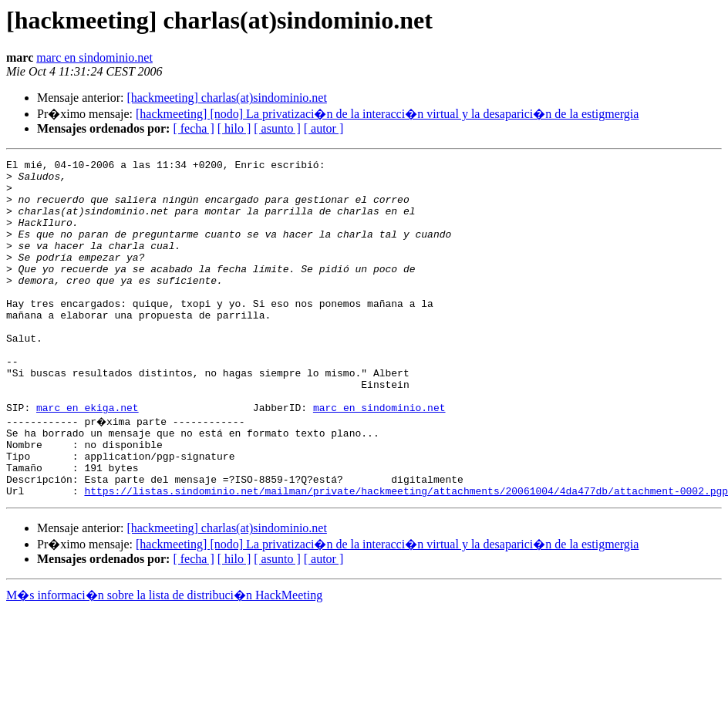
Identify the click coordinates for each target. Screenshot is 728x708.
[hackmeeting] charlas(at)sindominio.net (226, 98)
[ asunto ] (277, 128)
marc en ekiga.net (88, 458)
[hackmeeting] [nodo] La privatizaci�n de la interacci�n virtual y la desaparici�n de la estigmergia (387, 114)
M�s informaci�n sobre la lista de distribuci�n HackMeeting (164, 660)
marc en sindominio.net (94, 57)
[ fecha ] (193, 128)
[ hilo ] (234, 128)
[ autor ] (324, 128)
